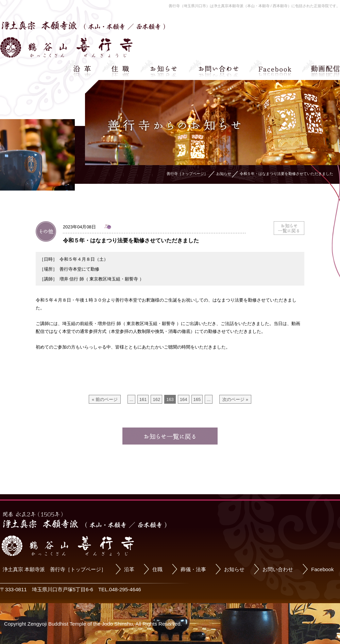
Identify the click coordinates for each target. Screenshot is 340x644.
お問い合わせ (278, 569)
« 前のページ (105, 399)
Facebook (322, 569)
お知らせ (234, 569)
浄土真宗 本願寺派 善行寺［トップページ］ (54, 569)
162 (156, 399)
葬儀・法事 (193, 569)
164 (184, 399)
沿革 (129, 569)
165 (197, 399)
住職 (157, 569)
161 (143, 399)
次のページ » (235, 399)
